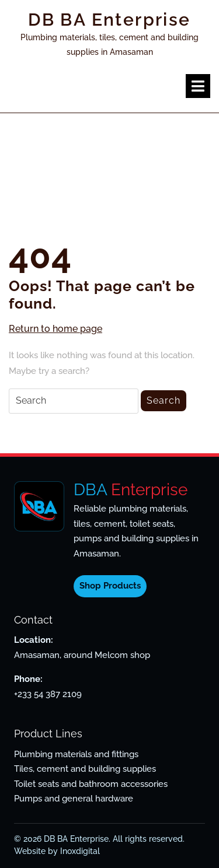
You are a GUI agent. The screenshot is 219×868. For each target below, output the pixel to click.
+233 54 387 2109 (48, 694)
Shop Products (110, 586)
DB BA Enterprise (109, 20)
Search (164, 400)
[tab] (198, 86)
